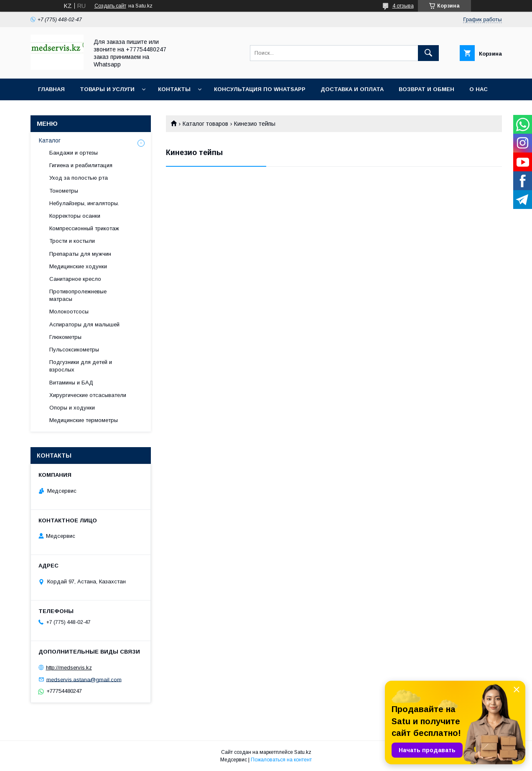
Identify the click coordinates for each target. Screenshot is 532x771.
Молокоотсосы (69, 312)
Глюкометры (65, 337)
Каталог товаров (205, 124)
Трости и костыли (72, 241)
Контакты (174, 89)
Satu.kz (303, 752)
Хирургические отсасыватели (88, 395)
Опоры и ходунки (72, 408)
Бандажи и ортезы (74, 153)
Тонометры (64, 191)
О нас (479, 89)
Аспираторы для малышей (84, 324)
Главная (51, 89)
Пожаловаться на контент (281, 760)
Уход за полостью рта (79, 178)
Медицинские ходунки (78, 266)
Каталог (50, 140)
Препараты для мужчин (80, 254)
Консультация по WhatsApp (260, 89)
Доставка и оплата (352, 89)
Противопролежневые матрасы (78, 295)
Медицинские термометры (84, 420)
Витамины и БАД (71, 383)
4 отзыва (403, 6)
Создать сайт (110, 6)
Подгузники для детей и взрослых (81, 366)
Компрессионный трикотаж (84, 228)
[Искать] (428, 53)
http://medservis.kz (69, 668)
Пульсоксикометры (74, 350)
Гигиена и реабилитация (81, 165)
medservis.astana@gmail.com (84, 679)
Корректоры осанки (75, 216)
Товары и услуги (107, 89)
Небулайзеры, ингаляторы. (84, 203)
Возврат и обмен (426, 89)
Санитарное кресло (75, 279)
